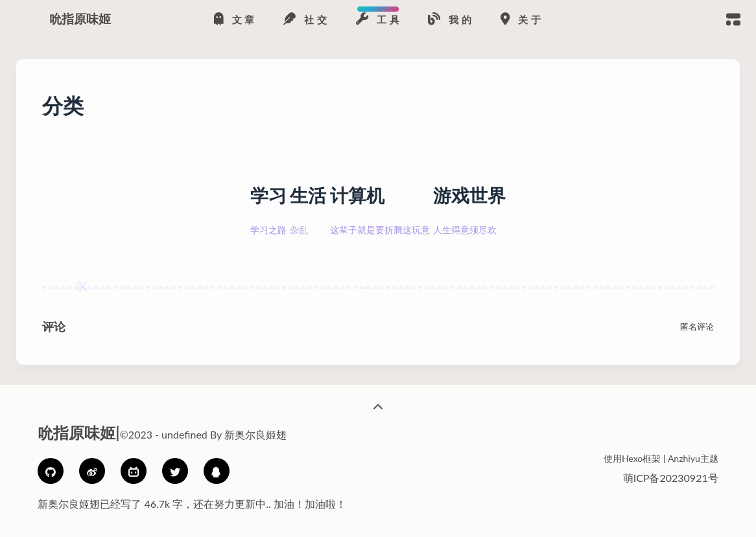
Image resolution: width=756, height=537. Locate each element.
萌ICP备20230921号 (671, 478)
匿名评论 (697, 326)
